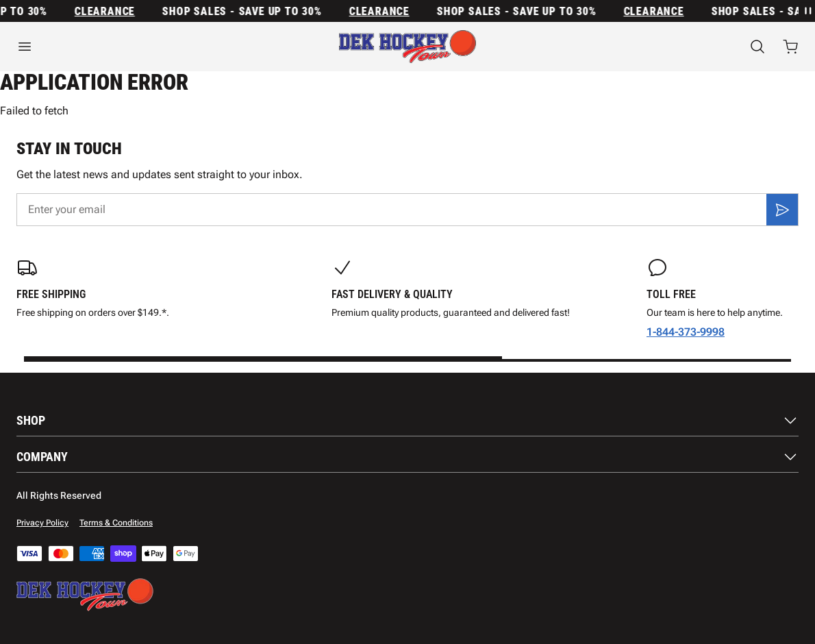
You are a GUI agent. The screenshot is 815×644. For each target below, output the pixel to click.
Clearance (109, 11)
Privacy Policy (42, 523)
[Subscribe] (782, 210)
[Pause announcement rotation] (807, 11)
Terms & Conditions (116, 523)
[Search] (757, 47)
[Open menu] (136, 47)
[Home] (407, 47)
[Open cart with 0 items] (790, 47)
